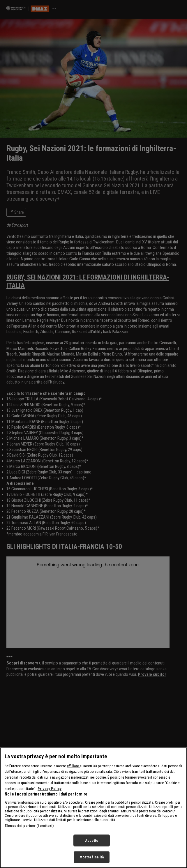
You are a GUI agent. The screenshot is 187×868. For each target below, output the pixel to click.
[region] (93, 808)
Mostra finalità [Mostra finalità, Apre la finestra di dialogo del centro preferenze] (92, 857)
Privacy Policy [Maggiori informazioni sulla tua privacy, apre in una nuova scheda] (50, 789)
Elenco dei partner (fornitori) (29, 826)
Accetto (92, 840)
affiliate (73, 766)
